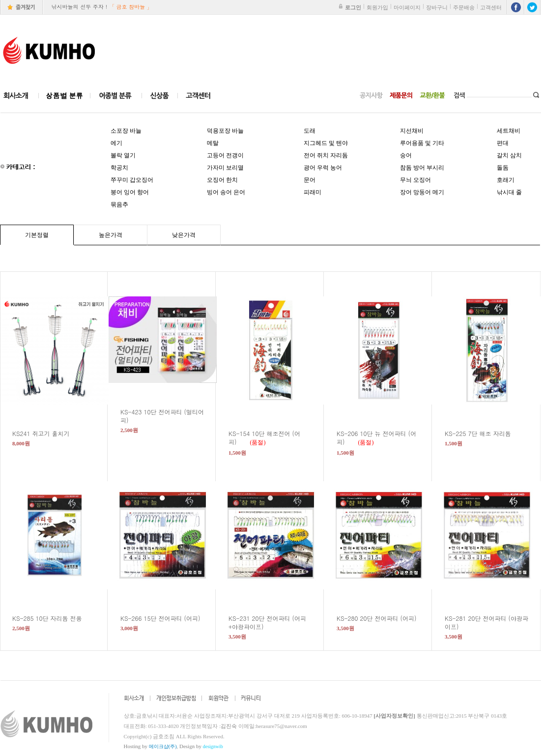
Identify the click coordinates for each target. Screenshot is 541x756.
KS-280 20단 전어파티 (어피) (383, 618)
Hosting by (150, 746)
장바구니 (437, 7)
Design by (201, 746)
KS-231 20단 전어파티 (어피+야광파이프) (267, 622)
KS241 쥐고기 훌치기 (47, 433)
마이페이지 (407, 7)
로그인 (353, 7)
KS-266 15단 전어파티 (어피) (166, 618)
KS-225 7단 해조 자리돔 (484, 433)
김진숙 (229, 726)
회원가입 (377, 7)
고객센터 (491, 7)
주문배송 (464, 7)
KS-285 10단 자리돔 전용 (53, 618)
